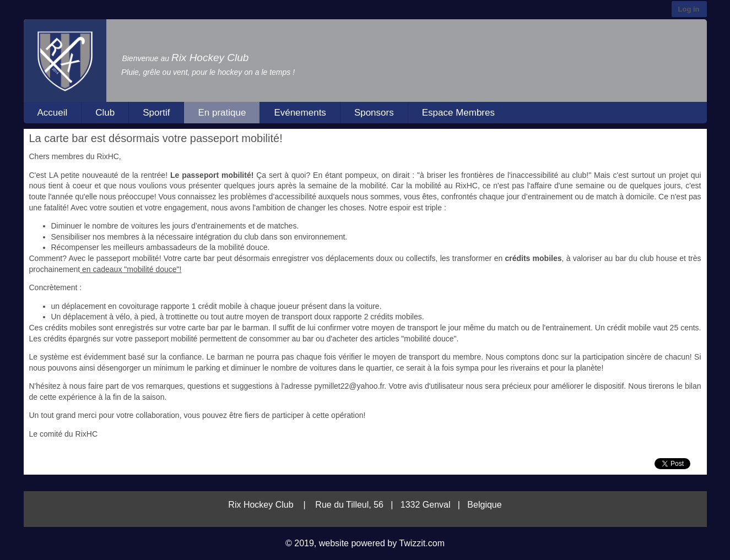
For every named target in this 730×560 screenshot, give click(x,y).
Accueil (53, 113)
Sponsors (374, 113)
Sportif (156, 113)
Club (105, 113)
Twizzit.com (422, 543)
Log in (689, 9)
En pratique (222, 113)
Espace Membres (458, 113)
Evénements (300, 113)
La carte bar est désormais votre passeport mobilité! (156, 138)
